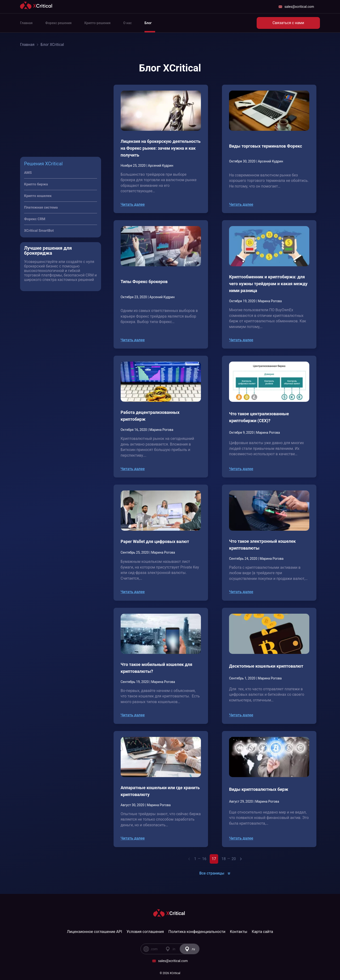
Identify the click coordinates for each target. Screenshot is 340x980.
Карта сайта (262, 932)
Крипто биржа (36, 184)
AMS (28, 173)
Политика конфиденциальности (197, 932)
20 (234, 859)
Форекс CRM (35, 219)
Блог (148, 23)
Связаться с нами (288, 23)
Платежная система (41, 207)
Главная (26, 23)
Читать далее (133, 204)
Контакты (239, 932)
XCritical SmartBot (39, 231)
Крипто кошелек (38, 196)
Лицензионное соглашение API (95, 932)
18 (224, 859)
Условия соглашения (145, 932)
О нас (127, 23)
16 (204, 859)
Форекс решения (58, 23)
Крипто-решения (97, 23)
